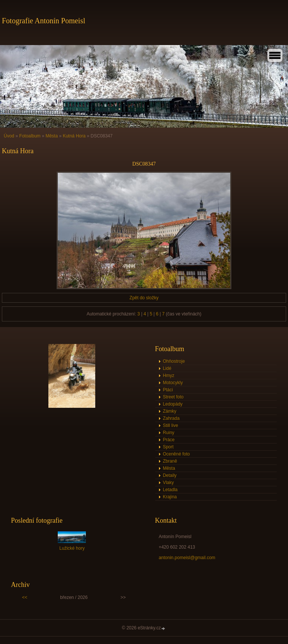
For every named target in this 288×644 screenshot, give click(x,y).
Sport (168, 447)
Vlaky (168, 483)
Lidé (167, 368)
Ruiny (169, 433)
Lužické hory (72, 548)
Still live (170, 425)
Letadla (170, 490)
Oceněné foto (176, 454)
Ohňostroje (174, 361)
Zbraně (170, 461)
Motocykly (173, 383)
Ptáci (168, 390)
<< (25, 597)
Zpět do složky (144, 298)
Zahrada (171, 418)
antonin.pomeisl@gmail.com (187, 558)
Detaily (170, 475)
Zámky (169, 411)
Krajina (170, 497)
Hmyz (169, 376)
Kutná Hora (74, 136)
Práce (169, 440)
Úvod (9, 136)
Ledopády (173, 404)
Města (52, 136)
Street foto (173, 397)
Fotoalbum (30, 136)
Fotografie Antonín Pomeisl (43, 21)
